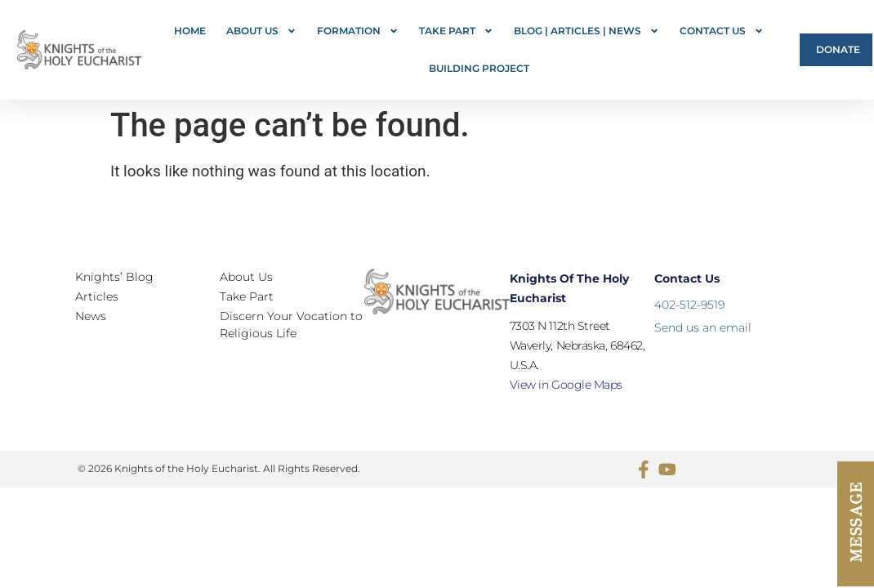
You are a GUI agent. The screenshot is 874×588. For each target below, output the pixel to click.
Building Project (479, 68)
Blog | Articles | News (586, 31)
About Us (261, 31)
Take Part (456, 31)
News (91, 316)
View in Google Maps (566, 385)
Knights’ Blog (114, 277)
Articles (97, 296)
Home (190, 31)
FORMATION (358, 31)
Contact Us (722, 31)
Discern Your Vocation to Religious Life (291, 325)
